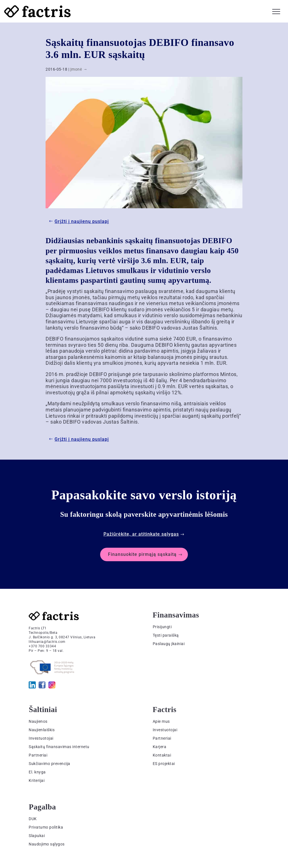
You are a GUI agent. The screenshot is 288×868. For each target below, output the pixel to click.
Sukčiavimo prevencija (49, 764)
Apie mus (161, 721)
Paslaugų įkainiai (169, 644)
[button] (276, 11)
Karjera (160, 747)
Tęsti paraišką (166, 635)
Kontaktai (162, 755)
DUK (33, 819)
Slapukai (37, 836)
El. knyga (37, 772)
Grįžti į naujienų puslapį (82, 221)
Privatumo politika (46, 827)
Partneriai (38, 755)
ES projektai (164, 764)
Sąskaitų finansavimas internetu (59, 747)
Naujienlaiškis (42, 730)
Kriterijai (37, 780)
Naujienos (38, 721)
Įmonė (76, 69)
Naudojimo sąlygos (47, 844)
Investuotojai (41, 738)
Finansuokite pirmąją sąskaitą (142, 554)
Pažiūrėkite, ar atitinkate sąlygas (141, 534)
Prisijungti (162, 627)
